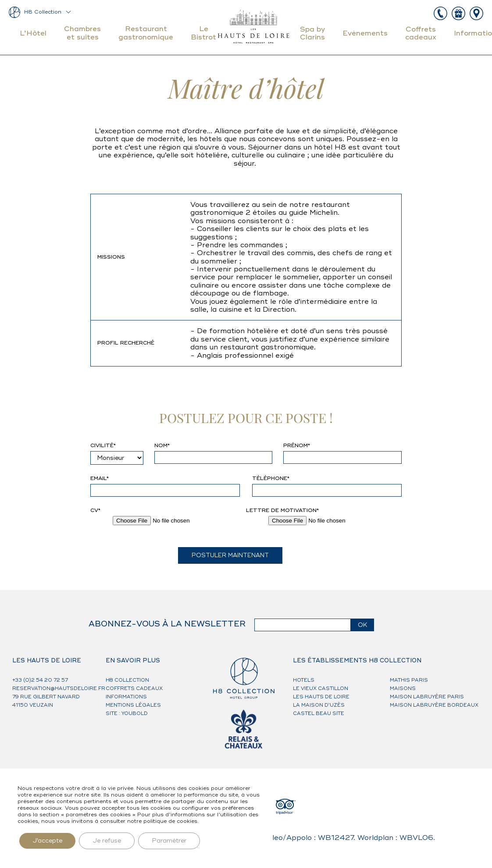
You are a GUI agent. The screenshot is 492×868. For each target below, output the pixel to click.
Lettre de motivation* (282, 511)
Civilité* (103, 446)
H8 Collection (43, 12)
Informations (126, 697)
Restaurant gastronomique (146, 33)
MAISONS (403, 688)
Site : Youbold (127, 713)
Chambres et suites (82, 33)
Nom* (162, 446)
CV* (95, 511)
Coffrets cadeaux (421, 33)
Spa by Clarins (312, 33)
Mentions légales (133, 705)
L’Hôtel (33, 33)
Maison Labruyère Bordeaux (434, 705)
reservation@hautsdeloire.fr (59, 688)
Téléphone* (271, 479)
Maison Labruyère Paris (427, 697)
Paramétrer (169, 841)
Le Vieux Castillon (321, 688)
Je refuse (107, 841)
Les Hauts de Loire (321, 697)
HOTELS (304, 680)
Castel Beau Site (319, 713)
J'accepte (47, 841)
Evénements (365, 33)
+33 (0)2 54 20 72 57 (40, 680)
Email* (100, 479)
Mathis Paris (409, 680)
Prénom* (297, 446)
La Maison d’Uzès (319, 705)
